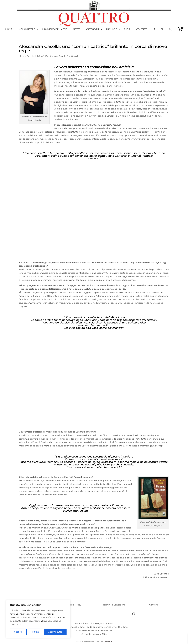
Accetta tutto (55, 632)
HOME (9, 29)
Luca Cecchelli (29, 56)
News (77, 29)
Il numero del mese (54, 29)
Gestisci (18, 632)
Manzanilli (108, 642)
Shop (127, 29)
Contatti (142, 29)
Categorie (93, 29)
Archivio (112, 29)
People (62, 56)
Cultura (54, 56)
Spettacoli (72, 56)
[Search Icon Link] (172, 29)
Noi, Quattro (27, 29)
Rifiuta (35, 632)
